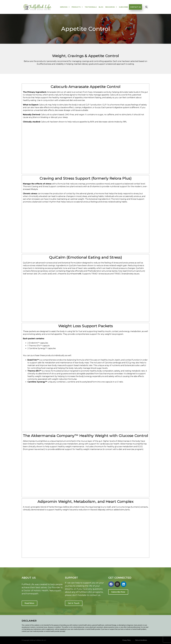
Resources (111, 7)
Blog (101, 7)
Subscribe (123, 7)
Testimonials (91, 7)
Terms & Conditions (141, 640)
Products (77, 7)
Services (65, 7)
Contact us (135, 7)
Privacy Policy (127, 640)
